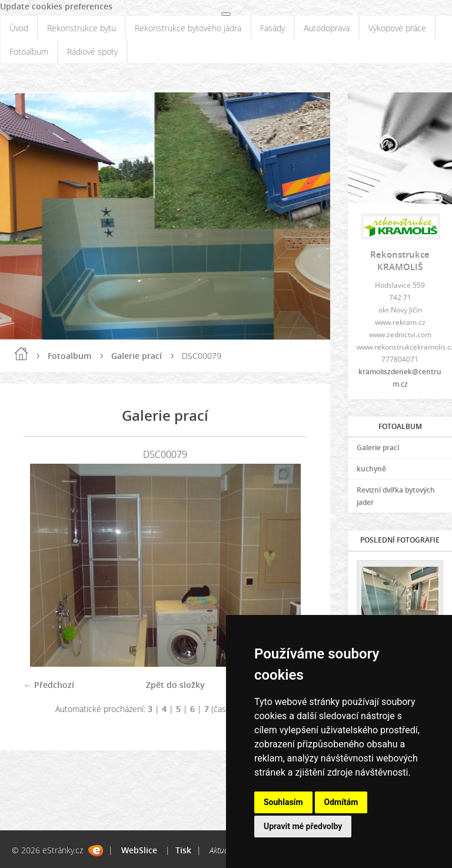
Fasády (272, 28)
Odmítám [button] (341, 802)
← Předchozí (49, 685)
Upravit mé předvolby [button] (303, 826)
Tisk (183, 850)
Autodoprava (327, 28)
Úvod (19, 28)
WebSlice (139, 850)
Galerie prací (137, 356)
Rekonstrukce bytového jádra (188, 28)
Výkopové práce (397, 28)
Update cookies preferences (56, 6)
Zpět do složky (175, 685)
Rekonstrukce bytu (82, 28)
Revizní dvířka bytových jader (396, 496)
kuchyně (371, 469)
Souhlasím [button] (283, 802)
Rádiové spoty (92, 51)
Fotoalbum (29, 51)
